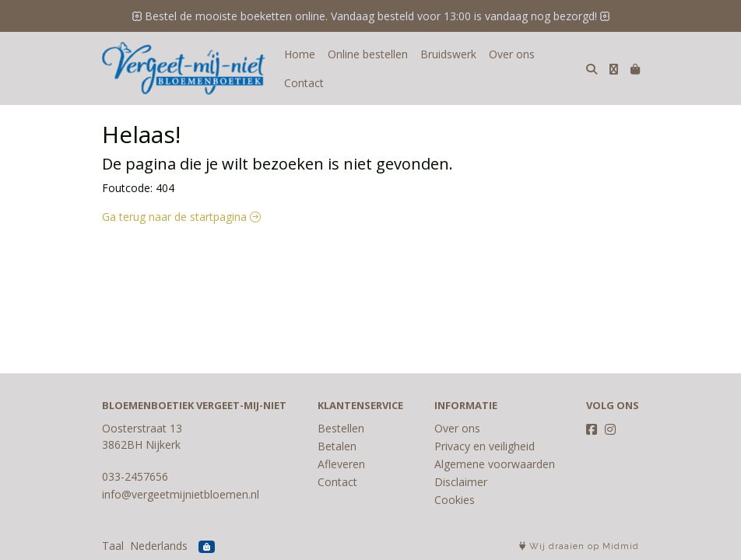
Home (300, 54)
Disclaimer (461, 482)
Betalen (337, 446)
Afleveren (341, 464)
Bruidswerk (448, 54)
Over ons (512, 54)
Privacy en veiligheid (485, 446)
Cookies (455, 500)
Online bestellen (368, 54)
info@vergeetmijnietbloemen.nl (181, 494)
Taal (113, 546)
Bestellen (341, 428)
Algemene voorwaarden (495, 464)
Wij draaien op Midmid (579, 546)
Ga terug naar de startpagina (181, 217)
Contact (304, 83)
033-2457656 (135, 476)
